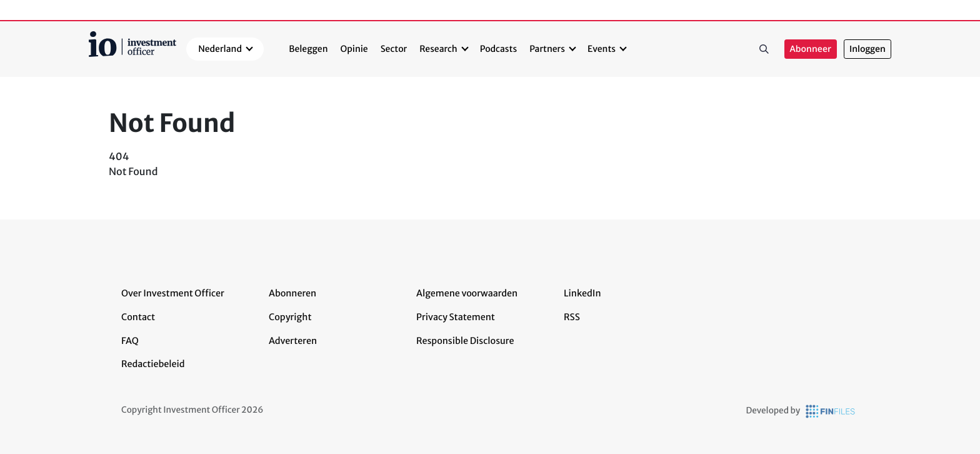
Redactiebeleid (153, 364)
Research (438, 49)
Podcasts (498, 49)
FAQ (130, 341)
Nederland (220, 49)
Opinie (354, 49)
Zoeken (764, 49)
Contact (138, 317)
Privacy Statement (456, 317)
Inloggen (867, 49)
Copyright (290, 317)
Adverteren (293, 341)
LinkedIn (582, 293)
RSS (572, 317)
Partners (547, 49)
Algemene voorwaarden (467, 293)
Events (602, 49)
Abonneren (292, 293)
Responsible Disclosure (465, 341)
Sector (394, 49)
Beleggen (308, 49)
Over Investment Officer (173, 293)
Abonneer (811, 49)
